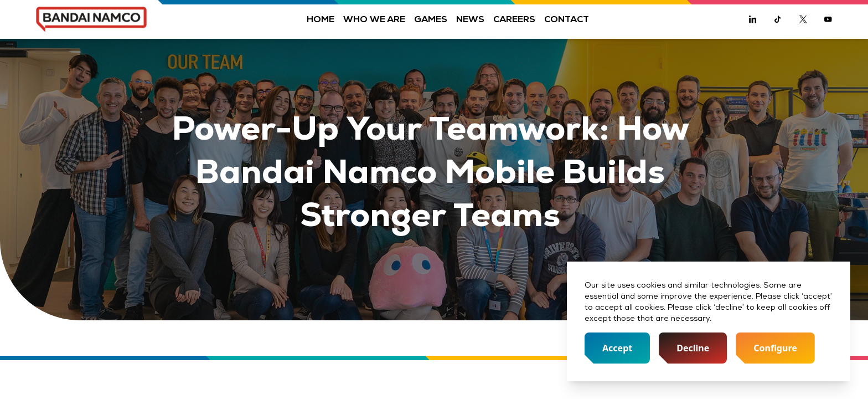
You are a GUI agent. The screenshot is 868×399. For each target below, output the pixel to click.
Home (321, 19)
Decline (693, 348)
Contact (567, 19)
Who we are (374, 19)
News (470, 19)
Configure (775, 348)
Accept (617, 348)
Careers (514, 19)
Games (431, 19)
